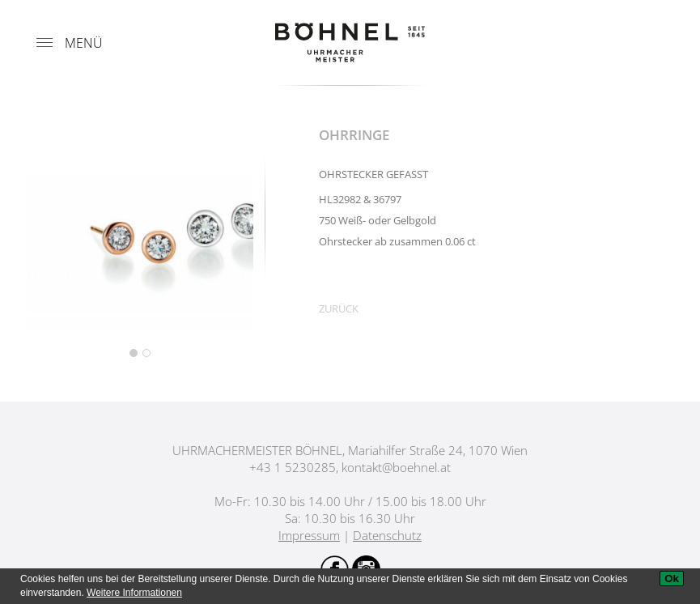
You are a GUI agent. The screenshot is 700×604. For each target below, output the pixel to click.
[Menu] (45, 43)
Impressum (309, 535)
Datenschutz (387, 535)
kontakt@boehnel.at (396, 467)
